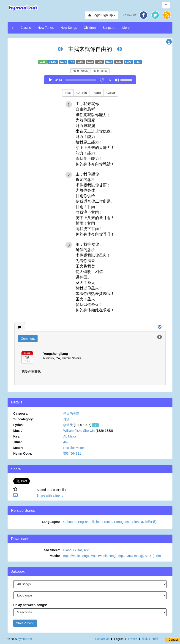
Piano (97, 93)
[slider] (81, 80)
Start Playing (25, 623)
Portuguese (122, 522)
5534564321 (72, 453)
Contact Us (102, 639)
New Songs (69, 28)
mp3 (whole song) (76, 556)
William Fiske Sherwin (79, 431)
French (107, 522)
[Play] (50, 80)
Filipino (95, 522)
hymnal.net (25, 639)
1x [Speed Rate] (110, 80)
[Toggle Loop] (102, 80)
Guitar (111, 93)
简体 (145, 639)
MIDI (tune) (153, 556)
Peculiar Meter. (74, 448)
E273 (63, 62)
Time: (18, 442)
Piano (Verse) (100, 71)
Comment (28, 339)
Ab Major (70, 436)
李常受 (68, 425)
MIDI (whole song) (104, 556)
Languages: (51, 522)
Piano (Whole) (80, 71)
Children (90, 28)
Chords (82, 93)
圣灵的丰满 (71, 413)
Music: (18, 431)
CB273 (53, 62)
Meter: (18, 448)
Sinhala (138, 522)
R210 (109, 62)
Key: (17, 436)
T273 (138, 62)
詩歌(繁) (151, 522)
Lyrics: (18, 425)
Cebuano (70, 522)
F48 (72, 62)
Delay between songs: (30, 605)
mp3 (121, 556)
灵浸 (66, 419)
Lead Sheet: (51, 550)
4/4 (65, 442)
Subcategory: (23, 419)
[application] (90, 80)
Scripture (109, 28)
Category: (21, 413)
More (128, 28)
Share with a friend (50, 496)
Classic (26, 28)
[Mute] (117, 80)
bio (95, 425)
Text (68, 93)
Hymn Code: (23, 453)
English (83, 522)
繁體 (155, 639)
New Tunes (46, 28)
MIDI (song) (135, 556)
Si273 (128, 62)
